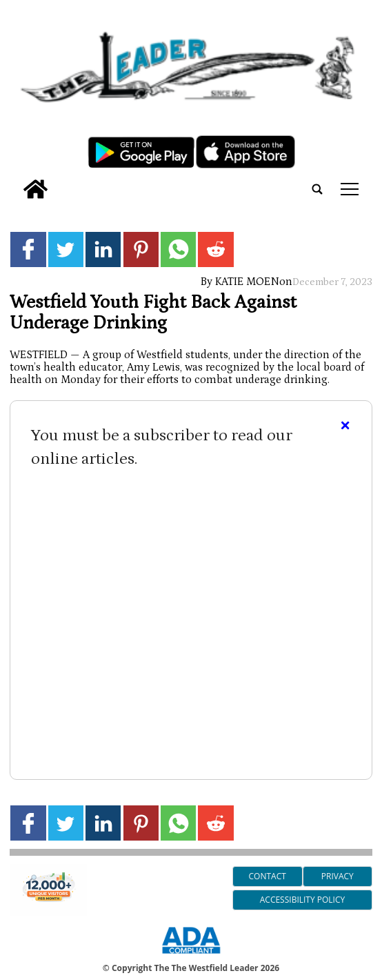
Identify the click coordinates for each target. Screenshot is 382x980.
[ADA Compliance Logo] (191, 956)
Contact (268, 876)
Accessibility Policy (302, 900)
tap (350, 189)
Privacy (338, 876)
